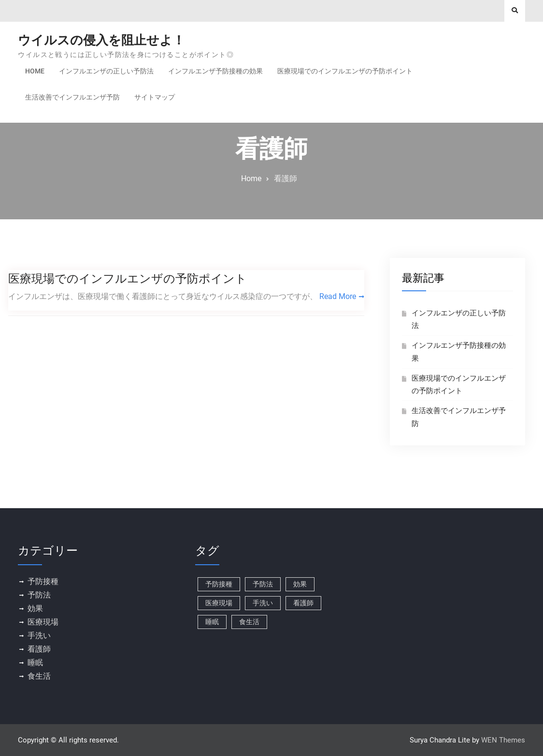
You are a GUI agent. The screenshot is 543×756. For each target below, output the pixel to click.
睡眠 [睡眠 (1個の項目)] (212, 622)
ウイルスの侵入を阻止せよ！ (101, 40)
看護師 (39, 649)
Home (35, 71)
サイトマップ (155, 97)
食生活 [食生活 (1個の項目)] (249, 622)
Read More (338, 296)
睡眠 (35, 663)
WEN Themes (503, 740)
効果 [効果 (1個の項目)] (300, 584)
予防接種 (43, 581)
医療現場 (43, 622)
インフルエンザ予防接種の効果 (215, 71)
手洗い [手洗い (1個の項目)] (263, 603)
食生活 (39, 676)
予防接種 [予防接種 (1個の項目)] (219, 584)
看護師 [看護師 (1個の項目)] (303, 603)
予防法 (39, 595)
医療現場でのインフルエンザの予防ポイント (345, 71)
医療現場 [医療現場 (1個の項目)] (219, 603)
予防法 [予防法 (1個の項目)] (263, 584)
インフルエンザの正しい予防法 (106, 71)
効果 (35, 608)
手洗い (39, 635)
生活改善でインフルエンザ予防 (72, 97)
